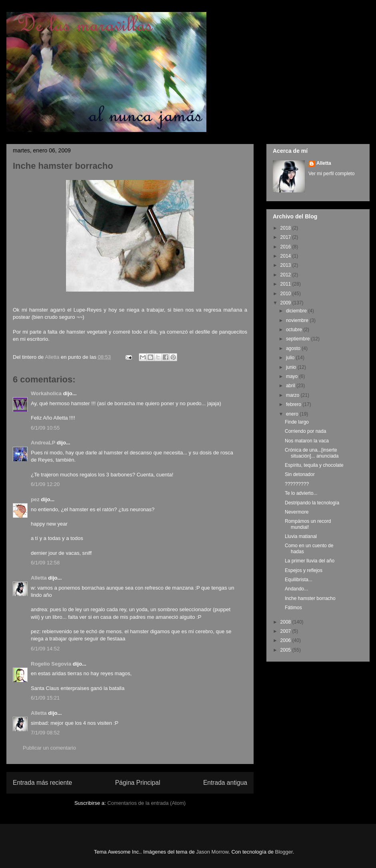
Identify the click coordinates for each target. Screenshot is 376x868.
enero (293, 414)
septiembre (299, 339)
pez (35, 499)
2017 (286, 237)
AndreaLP (43, 443)
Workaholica (46, 393)
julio (291, 358)
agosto (294, 348)
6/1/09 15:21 (45, 698)
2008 (286, 622)
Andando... (296, 589)
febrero (294, 404)
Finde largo (297, 422)
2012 (286, 275)
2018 (286, 228)
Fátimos (293, 608)
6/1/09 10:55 (45, 428)
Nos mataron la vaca (307, 441)
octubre (295, 330)
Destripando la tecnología (312, 503)
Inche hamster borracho (310, 598)
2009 (286, 303)
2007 (286, 631)
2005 (286, 650)
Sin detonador (300, 474)
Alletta (39, 578)
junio (292, 367)
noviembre (298, 320)
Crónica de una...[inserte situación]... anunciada (312, 453)
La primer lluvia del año (310, 561)
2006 (286, 640)
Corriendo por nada (305, 431)
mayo (293, 376)
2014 (286, 256)
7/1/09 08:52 (45, 733)
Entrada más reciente (42, 783)
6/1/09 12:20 (45, 484)
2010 (286, 294)
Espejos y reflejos (304, 570)
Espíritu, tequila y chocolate (314, 465)
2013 (286, 265)
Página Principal (138, 783)
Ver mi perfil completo (331, 174)
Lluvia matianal (301, 536)
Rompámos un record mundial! (308, 524)
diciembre (297, 311)
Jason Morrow (212, 852)
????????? (297, 484)
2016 (286, 247)
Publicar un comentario (49, 748)
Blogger (284, 852)
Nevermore (297, 512)
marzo (293, 395)
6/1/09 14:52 (45, 649)
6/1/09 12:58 (45, 563)
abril (291, 386)
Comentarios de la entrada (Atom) (146, 803)
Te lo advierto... (301, 493)
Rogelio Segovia (51, 664)
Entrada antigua (225, 783)
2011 (286, 284)
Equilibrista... (299, 580)
